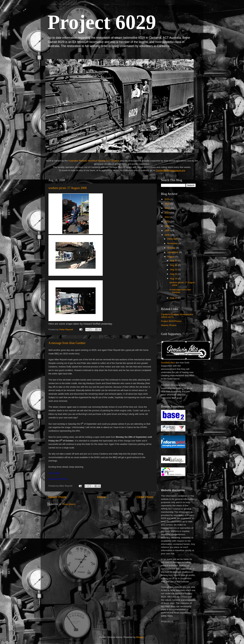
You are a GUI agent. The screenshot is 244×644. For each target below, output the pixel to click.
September (173, 252)
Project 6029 (102, 22)
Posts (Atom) (69, 504)
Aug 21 (174, 274)
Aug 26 (174, 265)
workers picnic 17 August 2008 (68, 188)
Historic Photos (169, 325)
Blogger (140, 637)
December (173, 239)
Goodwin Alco (168, 363)
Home (101, 497)
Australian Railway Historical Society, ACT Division (94, 161)
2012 (167, 217)
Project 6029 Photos (171, 321)
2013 (167, 213)
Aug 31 (174, 261)
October (172, 248)
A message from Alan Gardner (67, 343)
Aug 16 (174, 298)
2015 (167, 204)
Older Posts (145, 497)
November (173, 243)
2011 (167, 221)
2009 (167, 230)
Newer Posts (57, 497)
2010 (167, 226)
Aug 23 (174, 270)
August (171, 257)
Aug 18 (174, 279)
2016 (167, 199)
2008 (167, 235)
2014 (167, 208)
